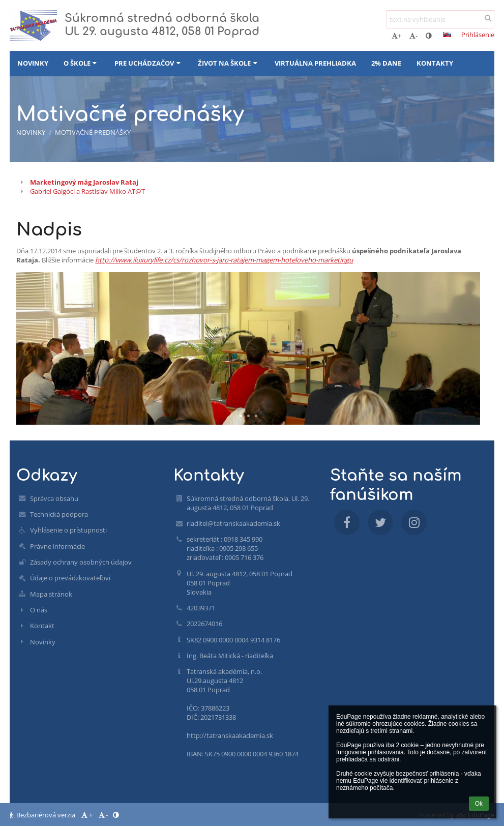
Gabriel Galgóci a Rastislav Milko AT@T (87, 191)
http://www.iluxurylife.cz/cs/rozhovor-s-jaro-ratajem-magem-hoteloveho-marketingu (224, 260)
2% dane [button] (386, 63)
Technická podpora (59, 514)
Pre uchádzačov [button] (149, 63)
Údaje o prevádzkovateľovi (70, 578)
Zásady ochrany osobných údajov (81, 562)
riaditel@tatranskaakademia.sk (233, 523)
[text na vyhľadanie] (440, 19)
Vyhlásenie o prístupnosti (68, 530)
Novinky (31, 132)
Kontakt (42, 626)
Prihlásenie (478, 35)
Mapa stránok (51, 594)
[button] (447, 35)
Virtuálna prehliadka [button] (315, 63)
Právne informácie (57, 546)
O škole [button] (81, 63)
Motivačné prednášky (93, 132)
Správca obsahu (54, 498)
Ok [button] (479, 804)
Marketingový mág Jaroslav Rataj (84, 182)
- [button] (413, 36)
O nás (39, 610)
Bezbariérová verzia (43, 815)
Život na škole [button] (229, 63)
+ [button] (396, 36)
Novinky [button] (33, 63)
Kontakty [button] (435, 63)
